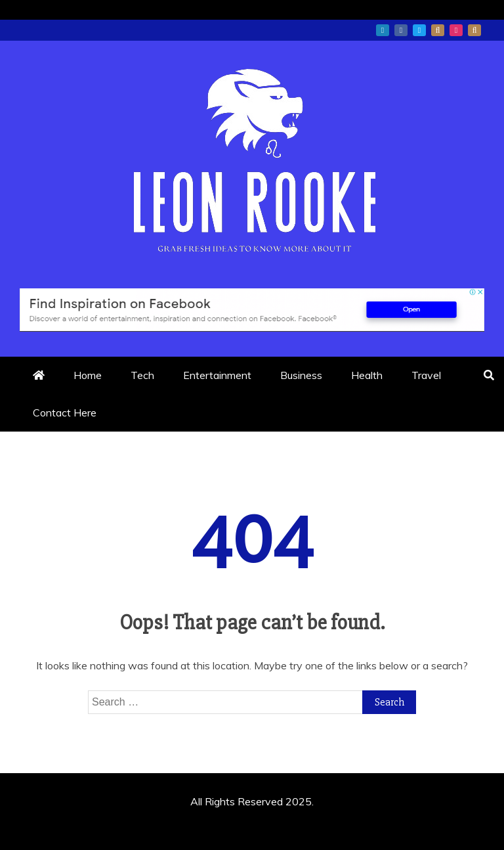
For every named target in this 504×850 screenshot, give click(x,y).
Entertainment (217, 375)
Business (301, 375)
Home (88, 375)
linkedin (383, 30)
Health (367, 375)
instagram (456, 30)
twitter (419, 30)
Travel (426, 375)
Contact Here (65, 413)
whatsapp (438, 30)
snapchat (474, 30)
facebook (401, 30)
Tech (142, 375)
